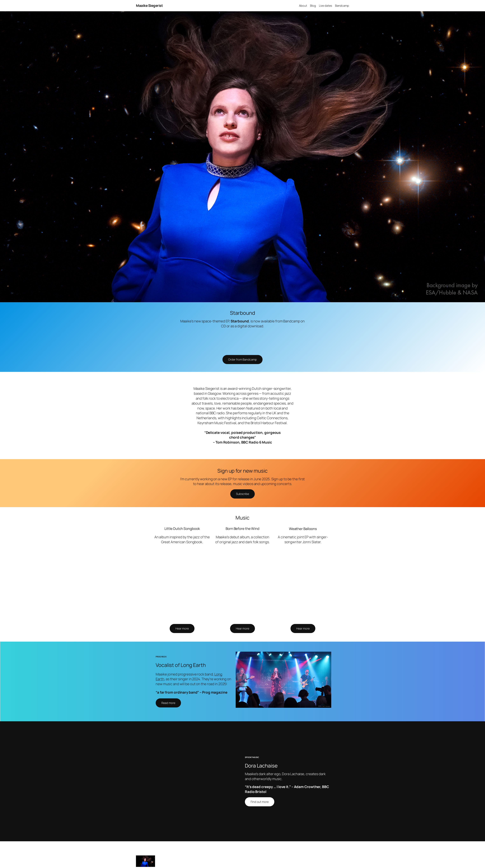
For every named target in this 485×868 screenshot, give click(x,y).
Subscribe (242, 494)
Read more (168, 703)
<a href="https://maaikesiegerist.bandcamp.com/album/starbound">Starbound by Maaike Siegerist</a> (242, 341)
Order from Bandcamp (242, 359)
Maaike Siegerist (149, 6)
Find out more (260, 802)
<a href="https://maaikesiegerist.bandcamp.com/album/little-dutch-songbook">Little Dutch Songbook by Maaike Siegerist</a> (182, 585)
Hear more (182, 628)
